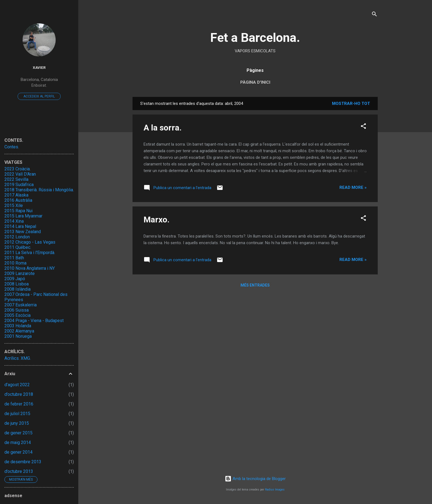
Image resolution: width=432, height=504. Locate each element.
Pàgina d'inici (255, 82)
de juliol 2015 (17, 414)
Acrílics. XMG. (18, 358)
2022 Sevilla (16, 179)
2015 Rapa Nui (18, 211)
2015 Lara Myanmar (23, 216)
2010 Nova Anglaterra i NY (30, 268)
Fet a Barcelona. (255, 38)
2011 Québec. (18, 247)
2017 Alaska (16, 195)
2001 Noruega (18, 336)
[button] (363, 127)
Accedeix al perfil (39, 96)
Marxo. (156, 220)
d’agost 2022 (17, 385)
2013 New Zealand (23, 232)
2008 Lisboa (17, 284)
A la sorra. (163, 128)
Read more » (353, 187)
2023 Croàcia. (17, 169)
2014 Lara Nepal (20, 226)
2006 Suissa (17, 310)
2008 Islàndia (17, 289)
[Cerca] (374, 15)
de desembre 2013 (23, 462)
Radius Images (275, 490)
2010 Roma (15, 263)
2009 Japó (15, 279)
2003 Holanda (18, 326)
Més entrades (255, 285)
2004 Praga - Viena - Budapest (34, 321)
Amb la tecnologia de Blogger (255, 479)
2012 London (17, 237)
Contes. (12, 147)
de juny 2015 (17, 423)
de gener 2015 (18, 433)
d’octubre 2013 (19, 471)
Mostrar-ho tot (351, 103)
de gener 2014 (18, 452)
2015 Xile (14, 205)
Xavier (39, 67)
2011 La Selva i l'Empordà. (30, 253)
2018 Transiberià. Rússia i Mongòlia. (39, 190)
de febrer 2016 (19, 404)
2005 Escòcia (17, 315)
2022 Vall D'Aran (20, 174)
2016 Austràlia (18, 200)
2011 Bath (14, 258)
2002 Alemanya (19, 331)
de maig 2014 (18, 442)
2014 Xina (14, 221)
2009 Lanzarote (20, 273)
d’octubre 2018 (19, 394)
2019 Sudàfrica (19, 185)
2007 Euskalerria (21, 305)
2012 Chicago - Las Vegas (30, 242)
